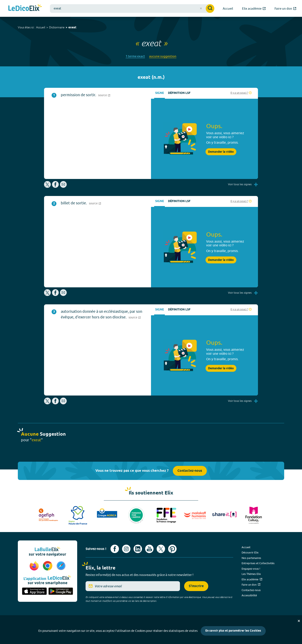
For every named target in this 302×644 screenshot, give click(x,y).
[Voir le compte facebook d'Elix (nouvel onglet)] (115, 549)
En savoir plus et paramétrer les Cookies (233, 631)
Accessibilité (249, 595)
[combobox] (132, 9)
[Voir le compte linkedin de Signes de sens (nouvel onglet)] (138, 549)
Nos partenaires (251, 558)
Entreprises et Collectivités (258, 563)
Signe (159, 93)
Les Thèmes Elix (251, 574)
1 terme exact (135, 56)
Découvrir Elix (250, 552)
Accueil (41, 27)
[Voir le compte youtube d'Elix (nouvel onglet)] (149, 549)
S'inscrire (196, 586)
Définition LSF (179, 93)
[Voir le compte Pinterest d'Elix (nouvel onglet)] (172, 549)
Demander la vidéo (221, 152)
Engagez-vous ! (251, 569)
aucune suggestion (163, 56)
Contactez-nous (190, 471)
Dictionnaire (57, 27)
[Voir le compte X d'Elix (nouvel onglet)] (161, 549)
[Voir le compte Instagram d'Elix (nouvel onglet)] (126, 549)
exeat (72, 28)
